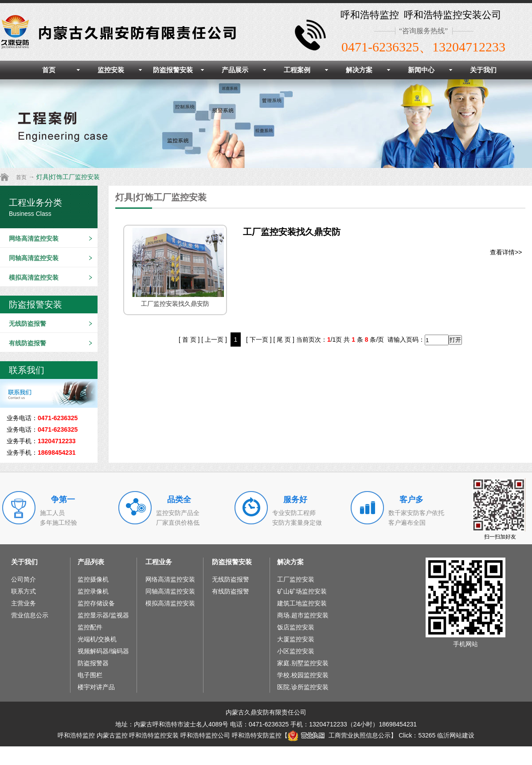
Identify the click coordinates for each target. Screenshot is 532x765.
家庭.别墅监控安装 (303, 663)
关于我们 (483, 70)
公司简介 (23, 579)
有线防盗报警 (27, 343)
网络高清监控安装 (34, 238)
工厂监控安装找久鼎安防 (292, 232)
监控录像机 (93, 591)
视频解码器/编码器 (103, 651)
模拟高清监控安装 (34, 277)
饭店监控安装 (296, 627)
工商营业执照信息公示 (339, 735)
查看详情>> (506, 252)
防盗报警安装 (173, 70)
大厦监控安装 (296, 639)
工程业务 (159, 562)
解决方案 (359, 70)
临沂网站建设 (456, 735)
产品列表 (91, 562)
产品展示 (235, 70)
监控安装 (111, 70)
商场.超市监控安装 (303, 615)
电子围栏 (90, 675)
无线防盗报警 (27, 324)
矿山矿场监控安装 (302, 591)
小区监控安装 (296, 651)
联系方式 (23, 591)
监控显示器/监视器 (103, 615)
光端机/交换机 (97, 639)
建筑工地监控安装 (302, 603)
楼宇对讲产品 (96, 687)
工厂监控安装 (296, 579)
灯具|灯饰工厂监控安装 (68, 177)
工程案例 (297, 70)
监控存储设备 (96, 603)
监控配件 (90, 627)
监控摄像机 (93, 579)
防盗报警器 (93, 663)
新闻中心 (421, 70)
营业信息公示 (30, 615)
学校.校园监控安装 (303, 675)
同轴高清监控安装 (34, 258)
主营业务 (23, 603)
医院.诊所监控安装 (303, 687)
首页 (49, 70)
